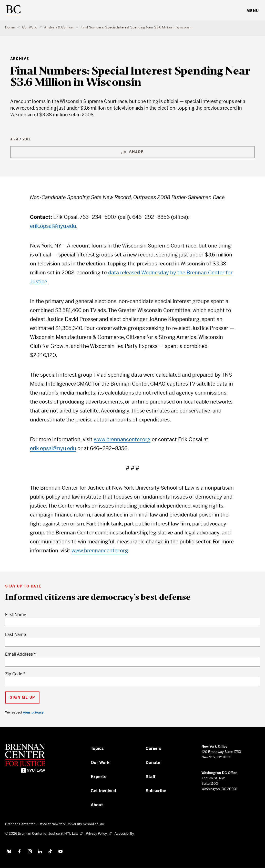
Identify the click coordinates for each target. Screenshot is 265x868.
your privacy (33, 712)
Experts (99, 777)
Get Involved (103, 791)
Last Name (16, 634)
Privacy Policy (96, 834)
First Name (16, 615)
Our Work (29, 27)
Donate (153, 763)
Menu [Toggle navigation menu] (253, 11)
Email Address (19, 654)
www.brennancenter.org (122, 440)
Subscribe (156, 791)
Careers (154, 748)
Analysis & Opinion (59, 27)
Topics (97, 748)
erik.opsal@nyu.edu (53, 226)
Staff (151, 777)
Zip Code (14, 674)
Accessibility (124, 834)
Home (10, 27)
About (97, 805)
